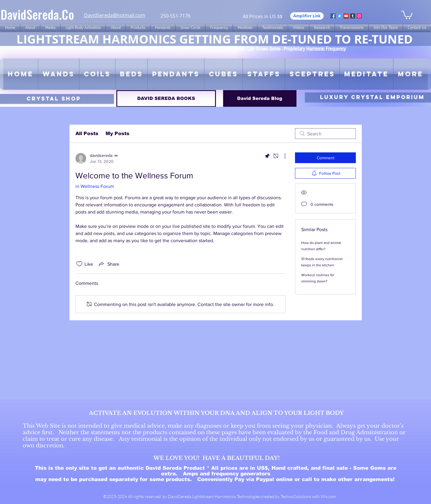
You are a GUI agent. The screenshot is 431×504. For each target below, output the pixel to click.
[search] (325, 134)
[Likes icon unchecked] (79, 264)
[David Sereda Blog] (260, 99)
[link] (407, 14)
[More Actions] (282, 156)
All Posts (87, 133)
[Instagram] (359, 16)
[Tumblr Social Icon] (353, 16)
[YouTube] (346, 16)
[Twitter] (340, 16)
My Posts (118, 133)
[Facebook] (333, 16)
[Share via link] (109, 264)
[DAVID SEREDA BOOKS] (166, 99)
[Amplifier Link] (307, 16)
